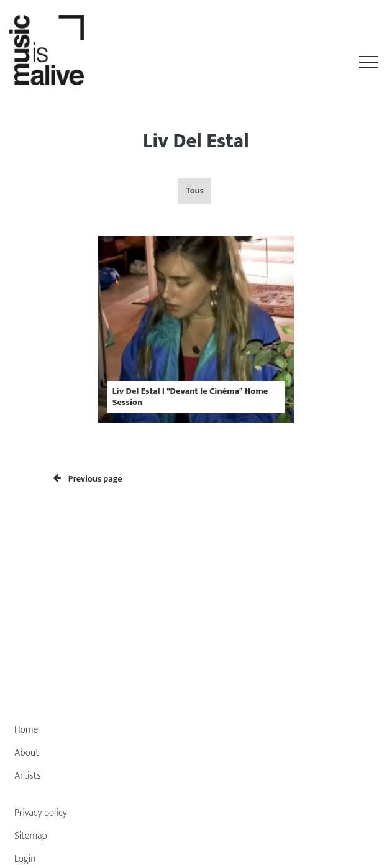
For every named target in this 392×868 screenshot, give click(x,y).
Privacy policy (41, 813)
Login (25, 859)
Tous (194, 191)
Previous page (88, 479)
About (27, 753)
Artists (28, 776)
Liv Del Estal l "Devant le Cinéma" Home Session (190, 397)
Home (26, 730)
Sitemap (31, 836)
